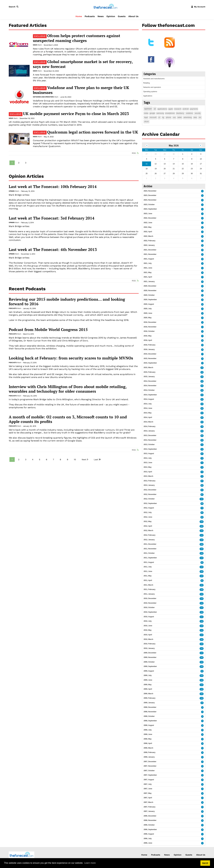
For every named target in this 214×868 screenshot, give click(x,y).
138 (202, 590)
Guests (122, 16)
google (152, 113)
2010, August (149, 617)
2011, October (149, 553)
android (186, 109)
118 (202, 599)
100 (202, 526)
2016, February (150, 345)
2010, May (148, 630)
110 (202, 531)
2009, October (149, 662)
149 (202, 662)
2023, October (149, 205)
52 (202, 413)
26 (202, 377)
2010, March (148, 639)
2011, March (148, 585)
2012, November (150, 494)
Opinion (111, 16)
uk (155, 109)
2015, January (149, 377)
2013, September (150, 449)
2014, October (149, 390)
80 (202, 517)
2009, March (148, 694)
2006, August (149, 834)
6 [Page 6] (47, 459)
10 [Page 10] (75, 459)
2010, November (150, 603)
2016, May (148, 336)
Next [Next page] (84, 459)
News (101, 16)
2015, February (150, 372)
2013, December (150, 435)
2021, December (150, 250)
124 (202, 567)
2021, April (148, 277)
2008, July (148, 730)
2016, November (150, 327)
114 (202, 630)
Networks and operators (43, 97)
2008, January (149, 757)
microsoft (153, 117)
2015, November (150, 358)
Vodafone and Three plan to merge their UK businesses (81, 90)
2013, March (148, 476)
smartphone (170, 113)
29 (202, 703)
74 (202, 472)
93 (202, 671)
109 (202, 549)
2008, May (148, 739)
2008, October (149, 716)
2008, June (148, 734)
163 (202, 694)
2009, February (150, 698)
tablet (180, 117)
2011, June (148, 571)
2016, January (149, 349)
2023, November (150, 200)
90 (202, 563)
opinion (148, 109)
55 (202, 418)
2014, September (150, 395)
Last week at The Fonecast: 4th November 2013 (53, 250)
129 (202, 540)
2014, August (149, 399)
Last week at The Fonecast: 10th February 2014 (53, 187)
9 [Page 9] (68, 459)
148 (202, 667)
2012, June (148, 517)
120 (202, 572)
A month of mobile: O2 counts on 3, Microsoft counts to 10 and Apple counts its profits (68, 419)
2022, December (150, 218)
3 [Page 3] (26, 163)
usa (174, 117)
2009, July (148, 675)
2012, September (150, 503)
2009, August (149, 671)
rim (200, 117)
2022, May (148, 227)
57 (202, 454)
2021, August (149, 259)
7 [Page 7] (53, 459)
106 (202, 544)
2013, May (148, 467)
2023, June (148, 214)
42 (202, 395)
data (195, 117)
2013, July (148, 458)
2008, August (149, 725)
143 (202, 649)
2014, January (149, 431)
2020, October (149, 295)
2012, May (148, 521)
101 (202, 585)
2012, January (149, 540)
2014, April (148, 417)
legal (146, 117)
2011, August (149, 562)
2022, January (149, 245)
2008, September (150, 721)
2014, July (148, 404)
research (178, 109)
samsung (160, 113)
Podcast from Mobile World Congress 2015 (48, 330)
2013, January (149, 485)
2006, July (148, 839)
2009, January (149, 703)
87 (202, 495)
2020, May (148, 318)
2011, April (148, 580)
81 (202, 490)
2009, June (148, 680)
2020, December (150, 286)
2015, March (148, 368)
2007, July (148, 784)
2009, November (150, 657)
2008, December (150, 707)
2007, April (148, 798)
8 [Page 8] (60, 459)
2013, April (148, 472)
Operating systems (150, 92)
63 (202, 422)
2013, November (150, 440)
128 (202, 626)
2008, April (148, 743)
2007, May (148, 793)
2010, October (149, 607)
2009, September (150, 666)
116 (202, 594)
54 (202, 390)
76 (202, 449)
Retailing (146, 83)
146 (202, 658)
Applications (148, 96)
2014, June (148, 408)
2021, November (150, 254)
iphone (168, 117)
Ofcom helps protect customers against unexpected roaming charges (77, 38)
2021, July (148, 263)
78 (202, 427)
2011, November (150, 549)
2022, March (148, 236)
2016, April (148, 340)
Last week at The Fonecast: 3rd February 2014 (52, 218)
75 (202, 458)
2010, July (148, 621)
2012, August (149, 508)
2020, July (148, 309)
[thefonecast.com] (105, 7)
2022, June (148, 223)
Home (79, 16)
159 (202, 676)
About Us (133, 16)
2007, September (150, 775)
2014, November (150, 386)
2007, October (149, 771)
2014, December (150, 381)
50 (202, 408)
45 (202, 386)
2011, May (148, 576)
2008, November (150, 712)
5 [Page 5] (40, 459)
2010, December (150, 598)
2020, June (148, 313)
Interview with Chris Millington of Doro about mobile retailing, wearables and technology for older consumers (68, 389)
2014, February (150, 426)
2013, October (149, 444)
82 (202, 581)
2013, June (148, 463)
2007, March (148, 802)
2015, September (150, 363)
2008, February (150, 752)
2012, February (150, 535)
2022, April (148, 232)
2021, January (149, 282)
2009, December (150, 653)
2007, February (150, 807)
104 (202, 640)
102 (202, 499)
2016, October (149, 331)
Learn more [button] (90, 863)
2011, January (149, 594)
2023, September (150, 209)
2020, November (150, 291)
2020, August (149, 304)
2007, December (150, 762)
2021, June (148, 268)
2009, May (148, 685)
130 (202, 553)
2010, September (150, 612)
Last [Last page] (96, 459)
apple (171, 109)
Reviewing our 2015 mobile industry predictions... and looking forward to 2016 (67, 302)
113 (202, 535)
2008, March (148, 748)
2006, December (150, 816)
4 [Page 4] (33, 459)
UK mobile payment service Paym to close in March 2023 (69, 114)
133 (202, 522)
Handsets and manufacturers (154, 79)
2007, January (149, 811)
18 (202, 372)
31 (202, 399)
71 (202, 445)
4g (163, 117)
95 (202, 485)
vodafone (189, 113)
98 (202, 504)
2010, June (148, 626)
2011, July (148, 567)
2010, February (150, 644)
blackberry (180, 113)
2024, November (150, 191)
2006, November (150, 820)
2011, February (150, 589)
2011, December (150, 544)
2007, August (149, 780)
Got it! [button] (205, 863)
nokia (146, 113)
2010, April (148, 635)
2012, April (148, 526)
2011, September (150, 558)
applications (162, 109)
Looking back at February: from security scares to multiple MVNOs (71, 358)
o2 (159, 117)
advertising (188, 117)
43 (202, 404)
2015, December (150, 354)
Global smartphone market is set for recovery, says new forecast (83, 64)
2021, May (148, 272)
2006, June (148, 843)
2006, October (149, 825)
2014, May (148, 413)
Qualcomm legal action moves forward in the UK (85, 132)
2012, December (150, 490)
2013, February (150, 481)
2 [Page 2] (19, 163)
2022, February (150, 241)
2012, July (148, 512)
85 (202, 431)
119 (202, 558)
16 (202, 368)
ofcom (146, 122)
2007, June (148, 789)
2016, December (150, 322)
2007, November (150, 766)
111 (202, 617)
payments (194, 109)
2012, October (149, 499)
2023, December (150, 195)
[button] (14, 7)
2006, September (150, 830)
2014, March (148, 422)
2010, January (149, 648)
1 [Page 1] (12, 163)
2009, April (148, 689)
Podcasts (90, 16)
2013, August (149, 454)
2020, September (150, 300)
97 (202, 481)
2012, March (148, 530)
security (198, 113)
